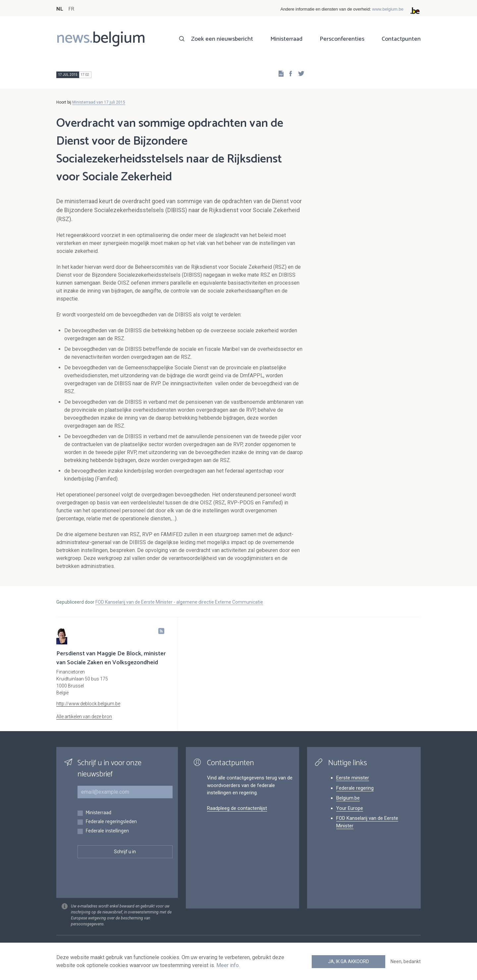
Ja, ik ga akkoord (348, 961)
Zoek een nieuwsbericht (222, 39)
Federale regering (355, 788)
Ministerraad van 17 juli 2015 (99, 102)
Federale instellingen (107, 831)
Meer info (228, 965)
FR (71, 9)
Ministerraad (286, 39)
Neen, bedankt (406, 961)
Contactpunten (401, 39)
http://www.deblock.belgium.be (88, 704)
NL (60, 9)
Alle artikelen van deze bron (84, 717)
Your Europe (350, 808)
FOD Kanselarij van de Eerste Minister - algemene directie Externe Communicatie (179, 602)
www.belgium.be (388, 9)
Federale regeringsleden (111, 822)
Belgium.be (348, 798)
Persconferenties (342, 39)
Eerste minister (353, 778)
